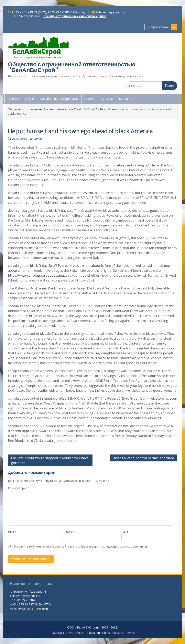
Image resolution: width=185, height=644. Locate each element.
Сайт (125, 532)
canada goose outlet (154, 211)
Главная (13, 99)
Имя (12, 532)
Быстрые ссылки (158, 27)
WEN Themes (126, 633)
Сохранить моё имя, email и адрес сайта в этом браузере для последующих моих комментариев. (81, 546)
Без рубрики (108, 109)
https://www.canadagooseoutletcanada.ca (40, 275)
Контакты (126, 99)
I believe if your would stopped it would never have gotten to (50, 460)
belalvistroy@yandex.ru (113, 12)
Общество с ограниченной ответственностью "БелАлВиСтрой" (72, 67)
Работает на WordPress (67, 633)
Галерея (90, 99)
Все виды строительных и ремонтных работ (75, 16)
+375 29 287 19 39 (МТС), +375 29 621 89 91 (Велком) (48, 12)
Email (69, 532)
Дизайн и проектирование (59, 99)
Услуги (29, 99)
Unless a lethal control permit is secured (143, 458)
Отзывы (108, 99)
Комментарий (19, 488)
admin (38, 139)
